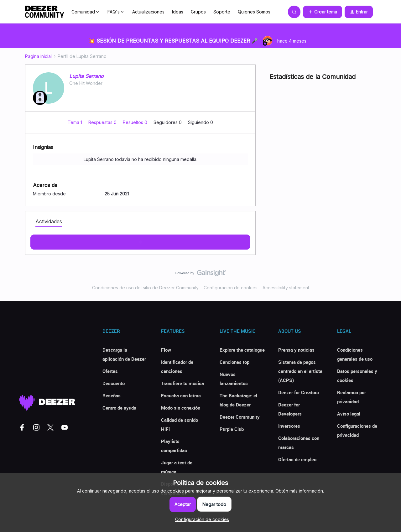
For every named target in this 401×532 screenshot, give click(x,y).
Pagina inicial (38, 56)
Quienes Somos (254, 12)
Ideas (178, 12)
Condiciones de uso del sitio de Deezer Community (145, 288)
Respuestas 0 (103, 122)
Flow (166, 350)
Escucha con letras (181, 395)
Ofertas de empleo (297, 459)
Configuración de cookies (231, 288)
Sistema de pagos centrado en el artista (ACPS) (300, 371)
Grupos (198, 12)
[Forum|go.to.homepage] (44, 12)
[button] (323, 12)
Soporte (222, 12)
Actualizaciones (148, 12)
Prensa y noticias (296, 350)
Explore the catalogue (242, 350)
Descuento (114, 383)
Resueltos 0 (136, 122)
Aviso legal (349, 414)
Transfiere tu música (182, 383)
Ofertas (110, 371)
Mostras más (140, 240)
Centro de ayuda (119, 408)
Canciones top (234, 362)
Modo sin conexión (181, 408)
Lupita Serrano (86, 76)
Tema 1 (76, 122)
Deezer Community (240, 417)
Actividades (49, 221)
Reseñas (112, 395)
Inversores (289, 426)
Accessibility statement (286, 288)
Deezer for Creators (299, 392)
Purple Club (232, 429)
